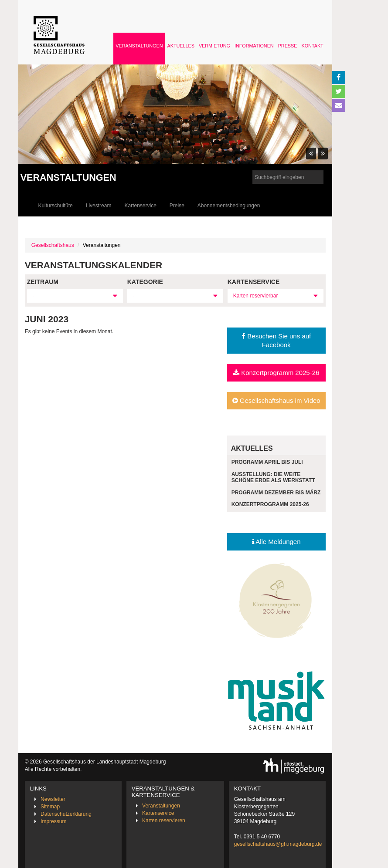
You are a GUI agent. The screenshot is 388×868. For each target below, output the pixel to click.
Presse (288, 46)
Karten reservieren (164, 821)
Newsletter (53, 799)
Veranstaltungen (139, 46)
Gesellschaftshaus (53, 245)
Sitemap (50, 807)
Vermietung (214, 46)
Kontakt (312, 46)
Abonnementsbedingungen (229, 206)
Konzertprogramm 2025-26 (276, 373)
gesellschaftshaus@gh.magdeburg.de (278, 844)
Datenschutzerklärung (66, 814)
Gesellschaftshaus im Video (276, 400)
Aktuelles (180, 46)
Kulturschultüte (55, 206)
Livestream (99, 206)
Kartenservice (140, 206)
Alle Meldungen (276, 542)
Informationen (254, 46)
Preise (177, 206)
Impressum (53, 821)
